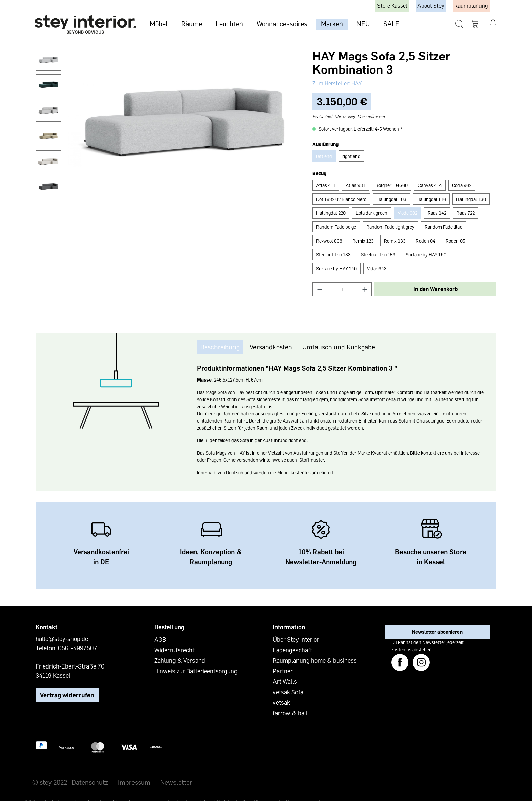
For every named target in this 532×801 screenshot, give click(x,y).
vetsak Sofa (288, 692)
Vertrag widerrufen (67, 695)
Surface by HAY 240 (336, 269)
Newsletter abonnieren (437, 632)
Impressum (134, 782)
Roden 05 (455, 241)
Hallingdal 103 (391, 199)
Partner (283, 671)
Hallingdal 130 (471, 199)
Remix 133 (395, 241)
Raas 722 (466, 213)
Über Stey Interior (296, 639)
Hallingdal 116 (431, 199)
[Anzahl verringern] (320, 289)
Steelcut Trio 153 (378, 255)
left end (324, 156)
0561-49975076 (79, 648)
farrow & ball (290, 713)
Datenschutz (90, 782)
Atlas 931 (355, 185)
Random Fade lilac (443, 227)
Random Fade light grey (390, 227)
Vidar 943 (377, 269)
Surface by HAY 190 (426, 255)
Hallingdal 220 (331, 213)
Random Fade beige (336, 227)
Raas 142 (437, 213)
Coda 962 (462, 185)
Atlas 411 (326, 185)
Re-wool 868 (329, 241)
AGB (160, 639)
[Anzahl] (342, 289)
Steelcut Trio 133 (333, 255)
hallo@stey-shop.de (62, 639)
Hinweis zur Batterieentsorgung (196, 671)
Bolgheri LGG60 (392, 185)
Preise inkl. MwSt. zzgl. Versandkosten (349, 116)
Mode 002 (407, 213)
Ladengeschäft (292, 650)
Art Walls (285, 681)
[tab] (220, 347)
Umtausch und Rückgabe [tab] (339, 347)
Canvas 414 (430, 185)
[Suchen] (459, 24)
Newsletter (176, 782)
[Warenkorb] (475, 24)
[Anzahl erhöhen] (365, 289)
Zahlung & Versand (180, 660)
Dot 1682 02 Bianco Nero (341, 199)
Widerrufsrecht (174, 650)
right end (351, 156)
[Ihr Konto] (493, 24)
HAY (356, 83)
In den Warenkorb (436, 289)
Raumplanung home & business (315, 660)
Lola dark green (372, 213)
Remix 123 (363, 241)
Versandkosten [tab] (271, 347)
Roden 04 (426, 241)
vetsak (281, 702)
